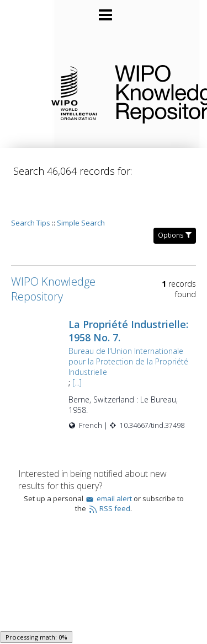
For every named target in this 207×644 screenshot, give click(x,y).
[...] (91, 361)
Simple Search (81, 191)
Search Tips (31, 191)
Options (175, 204)
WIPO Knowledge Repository (152, 92)
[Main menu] (104, 10)
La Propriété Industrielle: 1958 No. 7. (138, 299)
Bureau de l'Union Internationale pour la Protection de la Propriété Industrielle (128, 335)
